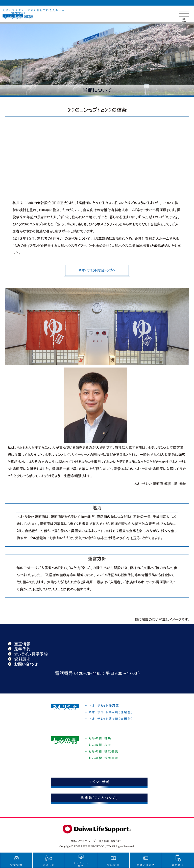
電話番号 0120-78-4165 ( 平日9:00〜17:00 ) (97, 673)
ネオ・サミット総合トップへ (97, 270)
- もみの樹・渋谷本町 (102, 758)
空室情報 (19, 644)
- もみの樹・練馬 (98, 738)
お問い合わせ (23, 664)
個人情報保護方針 (110, 841)
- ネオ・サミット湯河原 (102, 706)
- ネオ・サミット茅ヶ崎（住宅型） (109, 712)
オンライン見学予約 (28, 654)
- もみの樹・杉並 (98, 745)
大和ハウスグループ (83, 841)
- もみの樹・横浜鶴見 (102, 751)
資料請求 (19, 659)
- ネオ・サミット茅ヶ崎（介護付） (109, 719)
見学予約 (19, 649)
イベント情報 (99, 782)
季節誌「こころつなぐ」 (99, 798)
